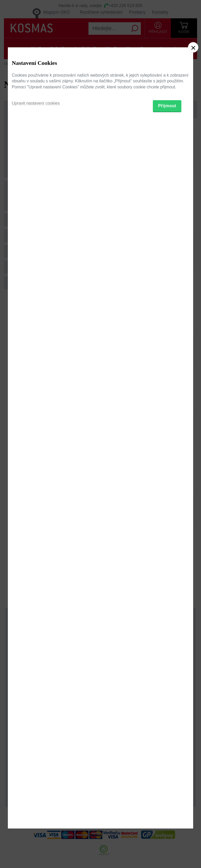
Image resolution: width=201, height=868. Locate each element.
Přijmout (167, 462)
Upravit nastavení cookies (36, 459)
